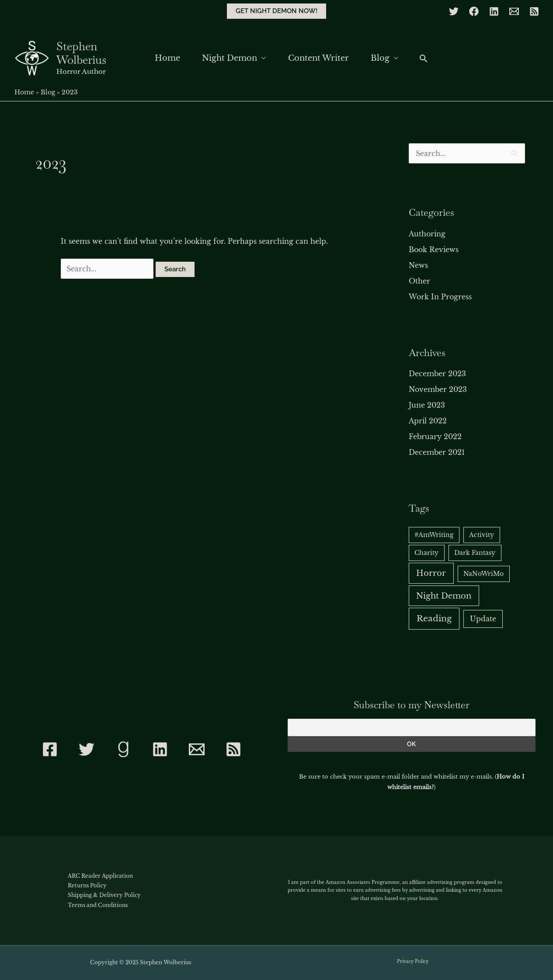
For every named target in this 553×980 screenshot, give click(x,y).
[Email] (514, 11)
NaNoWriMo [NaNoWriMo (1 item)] (483, 574)
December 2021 (437, 452)
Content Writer (319, 58)
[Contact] (197, 749)
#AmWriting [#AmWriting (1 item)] (434, 535)
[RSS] (534, 11)
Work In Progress (440, 297)
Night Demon (229, 58)
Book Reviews (434, 249)
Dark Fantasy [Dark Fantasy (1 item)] (475, 553)
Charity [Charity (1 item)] (426, 553)
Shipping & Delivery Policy (104, 895)
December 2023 (437, 374)
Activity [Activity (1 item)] (482, 535)
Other (419, 281)
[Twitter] (454, 11)
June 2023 (427, 405)
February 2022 (435, 436)
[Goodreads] (123, 749)
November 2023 (438, 389)
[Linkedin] (494, 11)
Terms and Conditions (98, 905)
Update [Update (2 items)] (483, 619)
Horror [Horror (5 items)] (431, 573)
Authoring (427, 234)
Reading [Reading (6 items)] (434, 618)
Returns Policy (87, 885)
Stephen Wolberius (81, 53)
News (418, 265)
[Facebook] (474, 11)
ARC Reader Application (100, 876)
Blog (383, 58)
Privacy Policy (413, 961)
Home (165, 58)
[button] (276, 11)
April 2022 (428, 421)
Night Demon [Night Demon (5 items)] (444, 596)
